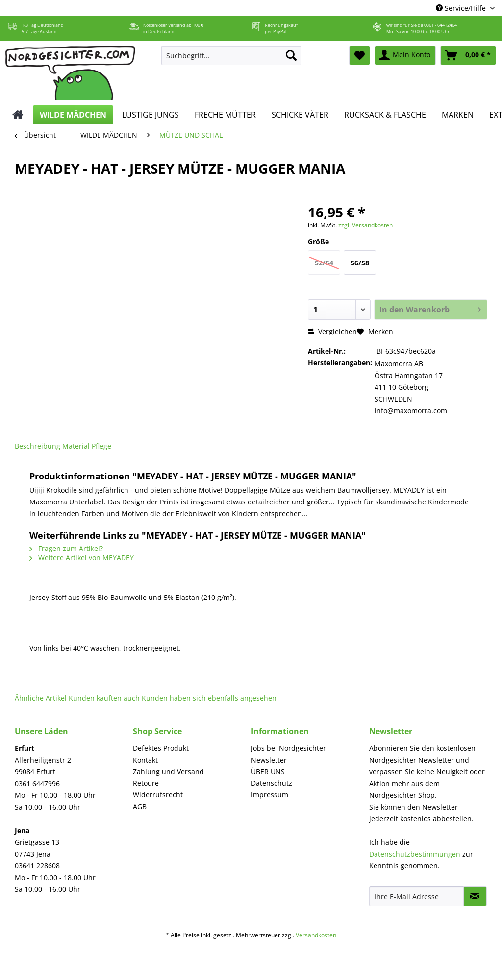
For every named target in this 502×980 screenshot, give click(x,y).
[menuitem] (232, 60)
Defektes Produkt (161, 748)
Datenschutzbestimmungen (415, 854)
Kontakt (145, 760)
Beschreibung (38, 446)
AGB (140, 806)
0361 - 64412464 (440, 25)
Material (76, 446)
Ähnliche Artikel (41, 698)
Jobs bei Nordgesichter (289, 748)
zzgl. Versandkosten (365, 225)
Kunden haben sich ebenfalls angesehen (209, 698)
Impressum (270, 795)
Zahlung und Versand (168, 772)
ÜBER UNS (268, 772)
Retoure (146, 783)
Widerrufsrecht (158, 795)
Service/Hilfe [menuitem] (462, 8)
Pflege (101, 446)
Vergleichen (332, 331)
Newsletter (269, 760)
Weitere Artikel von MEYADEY (82, 558)
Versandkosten (316, 935)
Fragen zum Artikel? (66, 548)
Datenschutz (272, 783)
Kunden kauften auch (104, 698)
